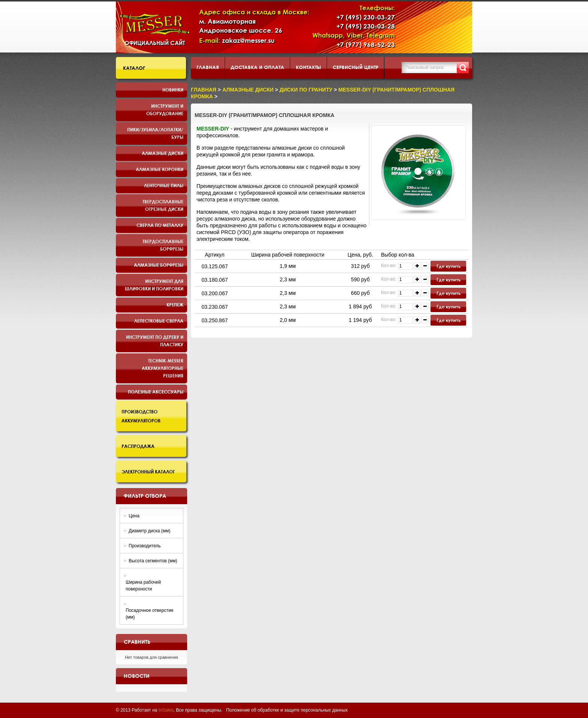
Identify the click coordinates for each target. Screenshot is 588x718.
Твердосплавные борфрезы (163, 245)
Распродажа (138, 446)
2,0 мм (288, 320)
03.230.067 (214, 307)
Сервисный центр (355, 67)
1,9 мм (288, 266)
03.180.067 (214, 280)
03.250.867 (214, 320)
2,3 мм (288, 279)
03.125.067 (214, 266)
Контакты (308, 67)
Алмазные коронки (160, 169)
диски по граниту (306, 90)
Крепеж (175, 305)
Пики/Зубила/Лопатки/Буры (155, 133)
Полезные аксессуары (156, 392)
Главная (208, 67)
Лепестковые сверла (159, 321)
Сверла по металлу (160, 225)
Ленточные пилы (164, 185)
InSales (166, 710)
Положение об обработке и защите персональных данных (287, 710)
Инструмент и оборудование (165, 110)
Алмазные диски (163, 153)
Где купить (448, 266)
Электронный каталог (148, 472)
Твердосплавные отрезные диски (163, 205)
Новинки (173, 90)
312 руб (360, 266)
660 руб (360, 293)
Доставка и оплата (257, 67)
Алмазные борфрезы (159, 265)
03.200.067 (214, 293)
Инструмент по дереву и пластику (155, 341)
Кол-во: (389, 266)
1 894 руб (360, 306)
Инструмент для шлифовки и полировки (154, 285)
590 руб (360, 279)
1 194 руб (360, 320)
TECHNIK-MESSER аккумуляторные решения (163, 368)
